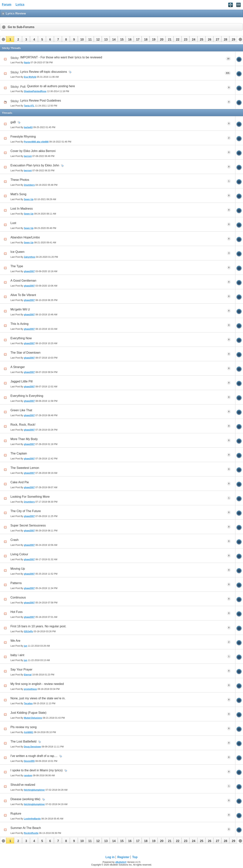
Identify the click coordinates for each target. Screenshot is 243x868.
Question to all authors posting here (51, 86)
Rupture (16, 814)
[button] (10, 39)
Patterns (16, 583)
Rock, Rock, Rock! (23, 425)
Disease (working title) (25, 799)
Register (123, 857)
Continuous (18, 597)
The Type (17, 266)
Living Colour (19, 554)
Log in (110, 857)
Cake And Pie (20, 482)
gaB (13, 122)
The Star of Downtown (25, 353)
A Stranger (18, 367)
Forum (7, 4)
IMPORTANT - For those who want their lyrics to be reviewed (61, 57)
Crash (15, 540)
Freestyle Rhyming (23, 137)
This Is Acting (19, 324)
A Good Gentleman (23, 281)
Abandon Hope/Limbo (25, 237)
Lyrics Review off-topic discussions (44, 72)
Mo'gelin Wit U (20, 309)
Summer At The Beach (26, 828)
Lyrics (20, 4)
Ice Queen (17, 252)
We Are (15, 641)
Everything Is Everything (27, 396)
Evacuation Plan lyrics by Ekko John (35, 165)
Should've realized (23, 785)
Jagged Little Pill (22, 381)
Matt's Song (18, 194)
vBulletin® (121, 862)
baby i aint (17, 655)
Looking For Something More (30, 497)
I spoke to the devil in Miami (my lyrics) (37, 770)
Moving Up (18, 569)
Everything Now (21, 338)
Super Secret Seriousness (28, 525)
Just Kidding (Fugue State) (28, 713)
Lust (13, 223)
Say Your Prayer (21, 669)
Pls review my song (24, 727)
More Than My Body (24, 439)
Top (135, 857)
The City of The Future (26, 511)
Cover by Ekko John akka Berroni (33, 151)
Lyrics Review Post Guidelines (41, 101)
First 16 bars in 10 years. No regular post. (38, 626)
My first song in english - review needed (37, 684)
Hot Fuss (17, 612)
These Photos (20, 180)
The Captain (19, 453)
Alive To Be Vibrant (23, 295)
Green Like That (21, 410)
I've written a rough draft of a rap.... (34, 756)
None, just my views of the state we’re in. (38, 698)
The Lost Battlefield (23, 741)
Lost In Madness (22, 209)
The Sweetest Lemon (25, 468)
